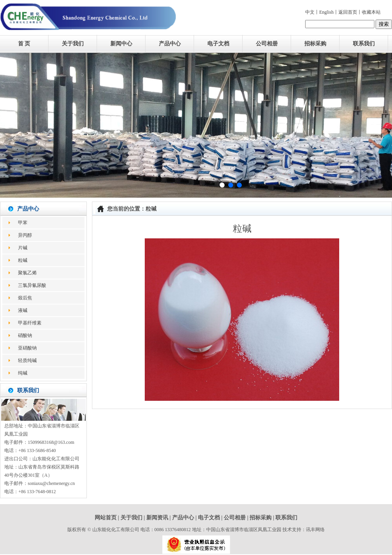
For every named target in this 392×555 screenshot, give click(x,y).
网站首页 (106, 518)
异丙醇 (25, 235)
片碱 (23, 248)
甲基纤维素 (30, 323)
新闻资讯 (157, 518)
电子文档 (218, 44)
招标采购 (315, 44)
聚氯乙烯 (27, 273)
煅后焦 (25, 298)
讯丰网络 (315, 530)
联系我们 (364, 44)
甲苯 (23, 223)
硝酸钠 (25, 335)
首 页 (24, 44)
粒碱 (23, 260)
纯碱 (23, 373)
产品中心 (170, 44)
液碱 (23, 310)
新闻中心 (121, 44)
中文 (310, 12)
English (326, 12)
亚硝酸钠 (27, 348)
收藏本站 (371, 12)
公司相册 (267, 44)
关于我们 (73, 44)
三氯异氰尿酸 (32, 285)
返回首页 (348, 12)
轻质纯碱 (27, 360)
